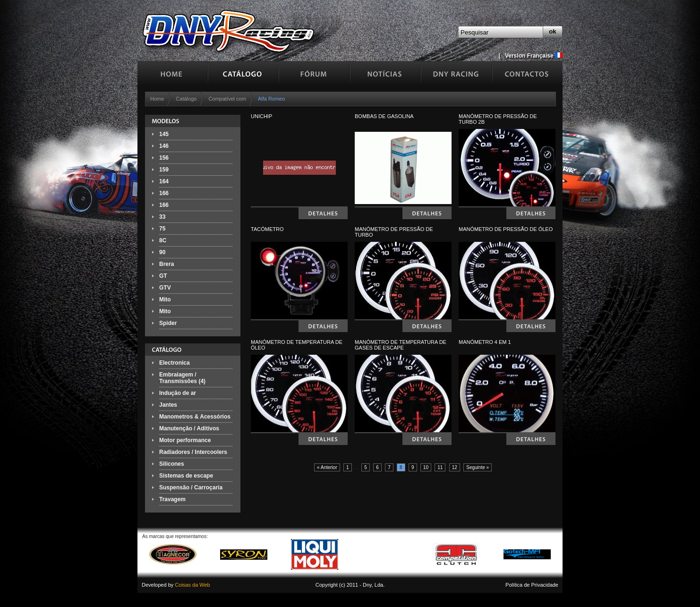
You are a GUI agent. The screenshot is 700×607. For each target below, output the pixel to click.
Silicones (172, 464)
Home (157, 99)
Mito (165, 299)
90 (162, 252)
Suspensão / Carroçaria (191, 487)
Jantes (168, 405)
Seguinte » (478, 467)
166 (164, 193)
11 (440, 467)
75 (162, 229)
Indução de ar (178, 393)
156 (164, 158)
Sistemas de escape (186, 476)
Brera (166, 264)
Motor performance (185, 440)
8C (163, 240)
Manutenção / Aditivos (189, 428)
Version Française (534, 56)
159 (164, 170)
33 (162, 217)
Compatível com (227, 99)
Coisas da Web (192, 585)
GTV (165, 288)
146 (164, 146)
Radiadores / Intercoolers (193, 452)
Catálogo (186, 99)
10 (426, 467)
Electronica (175, 363)
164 (164, 181)
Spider (168, 323)
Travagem (172, 499)
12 (455, 467)
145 (164, 134)
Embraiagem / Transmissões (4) (182, 378)
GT (163, 276)
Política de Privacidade (532, 585)
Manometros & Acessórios (195, 417)
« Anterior (327, 467)
